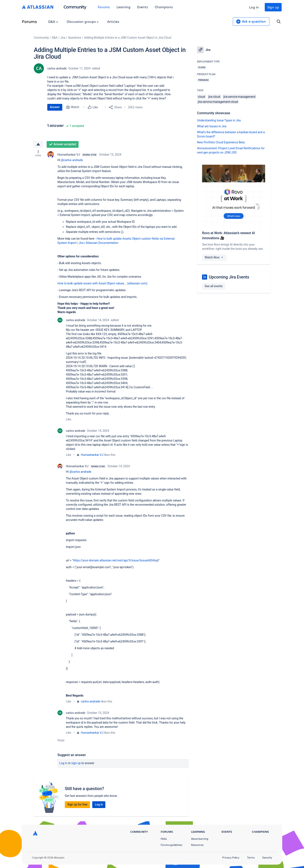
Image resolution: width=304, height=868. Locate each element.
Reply (61, 740)
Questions (75, 38)
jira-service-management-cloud (218, 102)
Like (69, 419)
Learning (123, 7)
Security (267, 858)
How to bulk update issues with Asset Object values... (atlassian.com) (102, 283)
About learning (200, 839)
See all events (214, 286)
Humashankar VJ (69, 155)
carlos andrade (57, 68)
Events (143, 7)
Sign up (273, 7)
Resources (197, 845)
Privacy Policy (231, 858)
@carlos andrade (72, 160)
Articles (113, 21)
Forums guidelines (171, 845)
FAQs (164, 839)
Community (75, 7)
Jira (63, 38)
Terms (251, 858)
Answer (55, 107)
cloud (201, 97)
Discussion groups (83, 21)
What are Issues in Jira (212, 126)
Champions (164, 7)
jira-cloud (214, 97)
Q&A (53, 21)
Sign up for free (77, 804)
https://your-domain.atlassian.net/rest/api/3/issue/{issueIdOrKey (115, 560)
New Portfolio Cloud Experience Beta (221, 142)
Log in (254, 7)
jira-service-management (239, 97)
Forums (104, 7)
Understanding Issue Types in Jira (219, 120)
